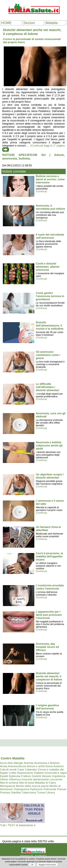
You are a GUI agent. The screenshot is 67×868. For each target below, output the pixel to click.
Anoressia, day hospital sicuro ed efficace (47, 647)
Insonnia (27, 779)
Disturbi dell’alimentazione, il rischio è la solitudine (50, 326)
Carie (21, 770)
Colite (13, 773)
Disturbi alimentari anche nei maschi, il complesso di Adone (49, 676)
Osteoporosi (21, 789)
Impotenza (59, 776)
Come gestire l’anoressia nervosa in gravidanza (50, 296)
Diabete (39, 773)
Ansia (4, 766)
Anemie (29, 763)
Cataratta (31, 770)
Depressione (25, 773)
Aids (10, 763)
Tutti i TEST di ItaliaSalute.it (18, 825)
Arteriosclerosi (17, 766)
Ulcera (51, 793)
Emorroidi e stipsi (56, 773)
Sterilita (16, 793)
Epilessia (15, 776)
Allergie (18, 763)
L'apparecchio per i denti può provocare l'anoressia (49, 615)
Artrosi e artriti (36, 766)
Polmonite (50, 789)
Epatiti (4, 776)
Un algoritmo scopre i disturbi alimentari (50, 476)
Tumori (41, 793)
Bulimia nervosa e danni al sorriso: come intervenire (50, 179)
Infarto (4, 779)
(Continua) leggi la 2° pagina (48, 146)
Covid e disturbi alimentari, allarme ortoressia (48, 267)
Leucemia (56, 779)
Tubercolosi (29, 793)
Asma (49, 766)
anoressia (10, 158)
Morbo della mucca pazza (32, 786)
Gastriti (36, 776)
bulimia (24, 158)
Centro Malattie (13, 758)
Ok (32, 865)
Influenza (15, 779)
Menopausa (7, 786)
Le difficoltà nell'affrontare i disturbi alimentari (48, 387)
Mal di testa (27, 783)
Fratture (26, 776)
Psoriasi (5, 793)
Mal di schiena (9, 783)
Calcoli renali (8, 770)
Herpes (46, 776)
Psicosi (62, 789)
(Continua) (41, 191)
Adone (59, 155)
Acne (3, 763)
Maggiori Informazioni (47, 865)
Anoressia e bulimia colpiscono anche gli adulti (49, 445)
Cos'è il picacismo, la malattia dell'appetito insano (49, 556)
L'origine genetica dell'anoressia (47, 707)
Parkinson (36, 789)
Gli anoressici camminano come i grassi (48, 355)
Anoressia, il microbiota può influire (50, 207)
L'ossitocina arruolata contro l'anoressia (50, 587)
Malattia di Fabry (45, 783)
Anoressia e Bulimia (47, 763)
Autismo (58, 766)
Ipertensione (41, 779)
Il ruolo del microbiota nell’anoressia (50, 236)
